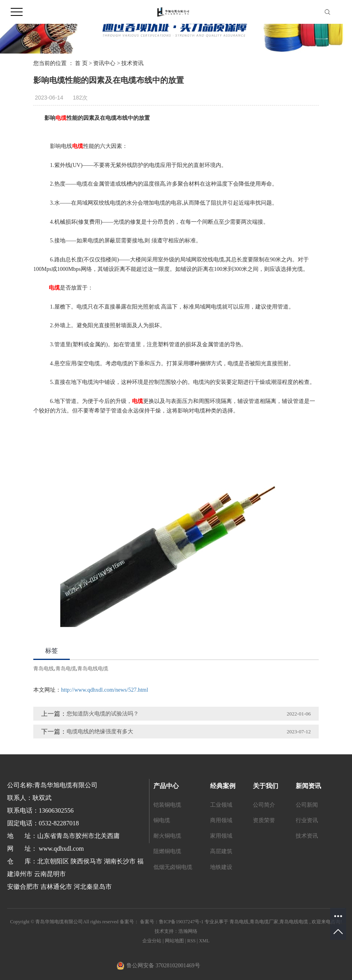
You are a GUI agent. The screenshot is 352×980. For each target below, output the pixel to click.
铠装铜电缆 (167, 805)
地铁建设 (221, 867)
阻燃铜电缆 (167, 851)
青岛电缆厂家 (264, 922)
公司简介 (264, 805)
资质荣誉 (264, 820)
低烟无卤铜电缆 (173, 867)
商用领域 (221, 820)
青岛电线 (44, 668)
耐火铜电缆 (167, 836)
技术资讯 (132, 63)
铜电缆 (162, 820)
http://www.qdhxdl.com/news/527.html (105, 690)
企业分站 (152, 941)
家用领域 (221, 836)
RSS (191, 941)
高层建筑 (221, 851)
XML (204, 941)
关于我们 (266, 786)
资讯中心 (104, 63)
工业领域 (221, 805)
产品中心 (166, 786)
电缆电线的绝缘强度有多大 (100, 732)
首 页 (81, 63)
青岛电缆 (66, 668)
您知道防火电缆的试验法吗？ (103, 714)
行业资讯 (307, 820)
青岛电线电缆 (93, 668)
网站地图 (175, 941)
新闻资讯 (308, 786)
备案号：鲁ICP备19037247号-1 (172, 922)
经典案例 (223, 786)
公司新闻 (307, 805)
